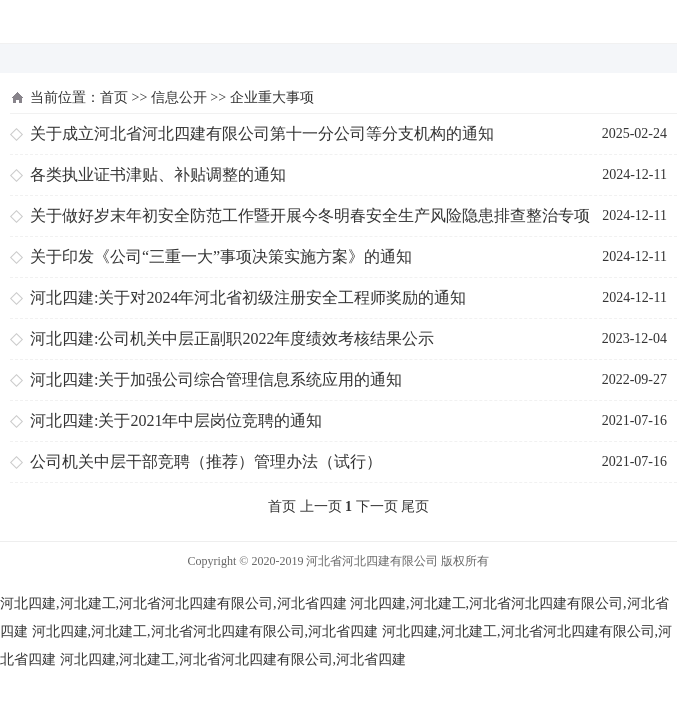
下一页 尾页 (393, 506)
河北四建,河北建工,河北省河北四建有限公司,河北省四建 (173, 603)
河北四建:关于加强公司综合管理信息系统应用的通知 (216, 379)
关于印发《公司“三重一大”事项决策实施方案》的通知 (221, 256)
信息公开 (179, 97)
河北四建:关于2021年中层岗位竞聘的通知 (176, 420)
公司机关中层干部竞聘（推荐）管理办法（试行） (206, 461)
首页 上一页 (305, 506)
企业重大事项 (272, 97)
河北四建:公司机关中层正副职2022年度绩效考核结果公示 (232, 338)
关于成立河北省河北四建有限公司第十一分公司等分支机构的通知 (262, 133)
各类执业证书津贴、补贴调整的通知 (158, 174)
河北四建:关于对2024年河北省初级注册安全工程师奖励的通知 (248, 297)
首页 (114, 97)
